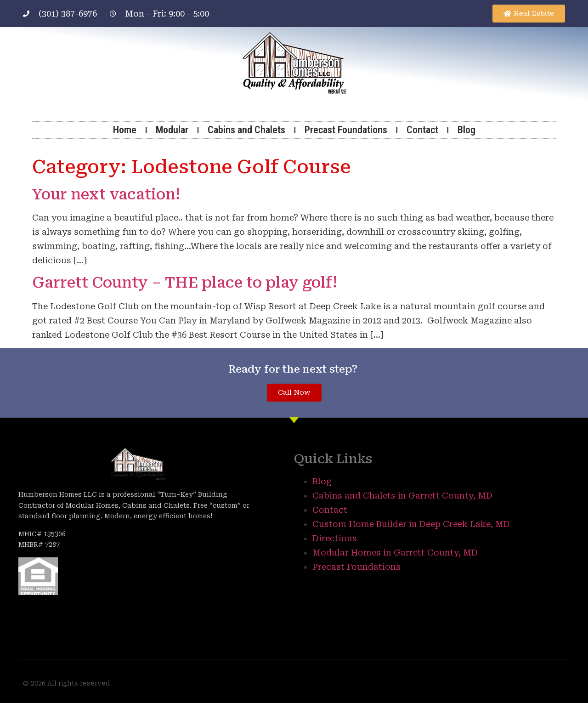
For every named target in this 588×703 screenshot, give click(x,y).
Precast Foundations (346, 130)
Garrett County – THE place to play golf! (185, 283)
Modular (172, 130)
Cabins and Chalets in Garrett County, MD (402, 496)
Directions (335, 538)
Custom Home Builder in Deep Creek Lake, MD (411, 524)
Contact (422, 130)
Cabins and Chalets (246, 130)
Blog (466, 130)
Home (125, 130)
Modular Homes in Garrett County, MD (395, 553)
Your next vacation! (106, 194)
